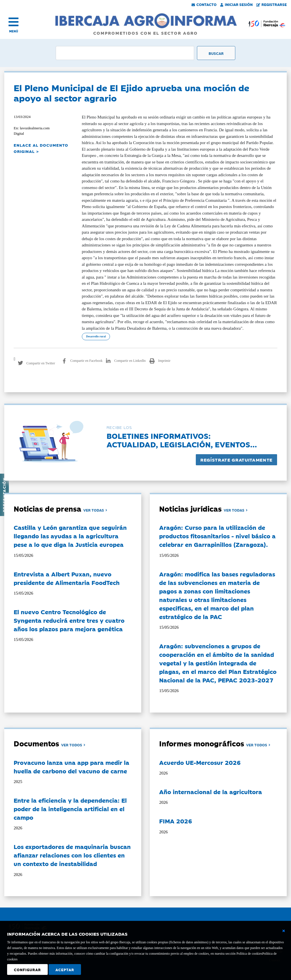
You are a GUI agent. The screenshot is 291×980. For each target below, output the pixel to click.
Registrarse (272, 4)
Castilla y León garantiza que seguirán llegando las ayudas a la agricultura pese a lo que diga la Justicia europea (70, 536)
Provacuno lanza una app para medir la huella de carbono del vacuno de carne (71, 767)
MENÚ (14, 31)
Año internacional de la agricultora (211, 792)
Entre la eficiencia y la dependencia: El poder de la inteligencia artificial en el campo (70, 809)
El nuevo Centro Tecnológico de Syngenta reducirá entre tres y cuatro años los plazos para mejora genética (69, 620)
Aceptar (65, 969)
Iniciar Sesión (236, 4)
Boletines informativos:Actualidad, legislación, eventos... (182, 440)
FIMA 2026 (176, 821)
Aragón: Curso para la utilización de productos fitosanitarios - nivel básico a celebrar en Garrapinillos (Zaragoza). (217, 536)
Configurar (27, 969)
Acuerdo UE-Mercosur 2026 (200, 762)
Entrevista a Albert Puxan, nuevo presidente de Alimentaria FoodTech (67, 578)
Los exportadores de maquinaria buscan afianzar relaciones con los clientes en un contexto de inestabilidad (72, 855)
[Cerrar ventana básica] (284, 931)
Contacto (204, 4)
